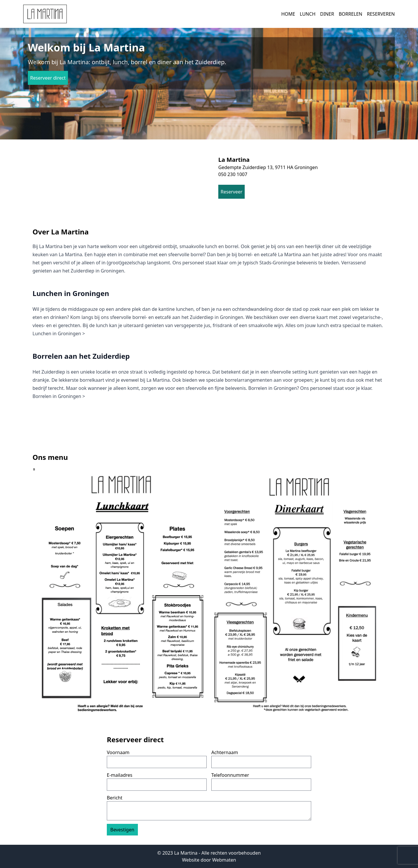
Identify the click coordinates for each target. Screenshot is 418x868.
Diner (327, 14)
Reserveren (381, 14)
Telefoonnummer (230, 775)
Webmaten (224, 860)
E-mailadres (120, 775)
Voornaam (118, 752)
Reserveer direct (48, 78)
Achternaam (225, 752)
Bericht (115, 798)
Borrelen (351, 14)
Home (288, 14)
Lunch (308, 14)
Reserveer (231, 192)
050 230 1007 (233, 174)
